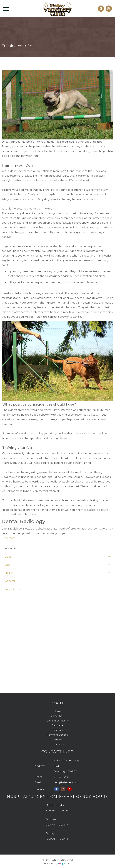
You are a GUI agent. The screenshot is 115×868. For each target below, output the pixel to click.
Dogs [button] (8, 557)
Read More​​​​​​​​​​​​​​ (8, 538)
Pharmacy (58, 730)
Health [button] (9, 573)
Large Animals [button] (14, 589)
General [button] (10, 581)
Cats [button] (7, 565)
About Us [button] (57, 716)
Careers (58, 739)
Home (57, 711)
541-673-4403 (61, 777)
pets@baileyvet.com (66, 782)
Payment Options (57, 735)
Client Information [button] (57, 721)
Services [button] (57, 725)
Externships (57, 744)
